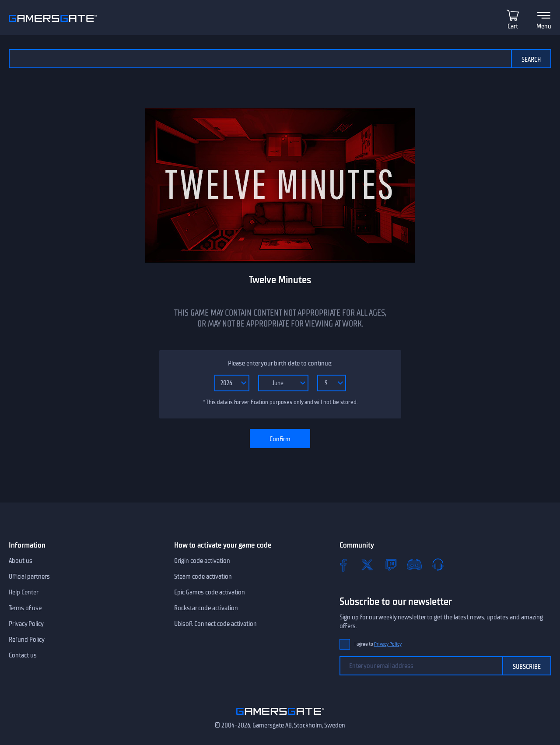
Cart (513, 26)
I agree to (378, 644)
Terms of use (25, 608)
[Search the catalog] (260, 59)
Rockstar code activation (206, 608)
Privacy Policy (26, 624)
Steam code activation (203, 576)
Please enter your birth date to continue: (280, 363)
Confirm (280, 439)
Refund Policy (27, 640)
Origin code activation (202, 561)
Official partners (29, 576)
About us (21, 561)
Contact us (23, 655)
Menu (544, 26)
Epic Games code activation (210, 592)
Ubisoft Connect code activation (215, 624)
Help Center (24, 592)
